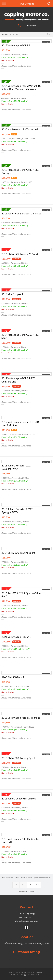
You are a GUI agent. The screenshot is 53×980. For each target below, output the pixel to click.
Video (46, 42)
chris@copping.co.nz (27, 921)
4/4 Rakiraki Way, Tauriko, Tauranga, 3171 (27, 943)
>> (37, 885)
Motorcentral (33, 975)
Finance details (8, 60)
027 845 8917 (29, 26)
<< (16, 885)
